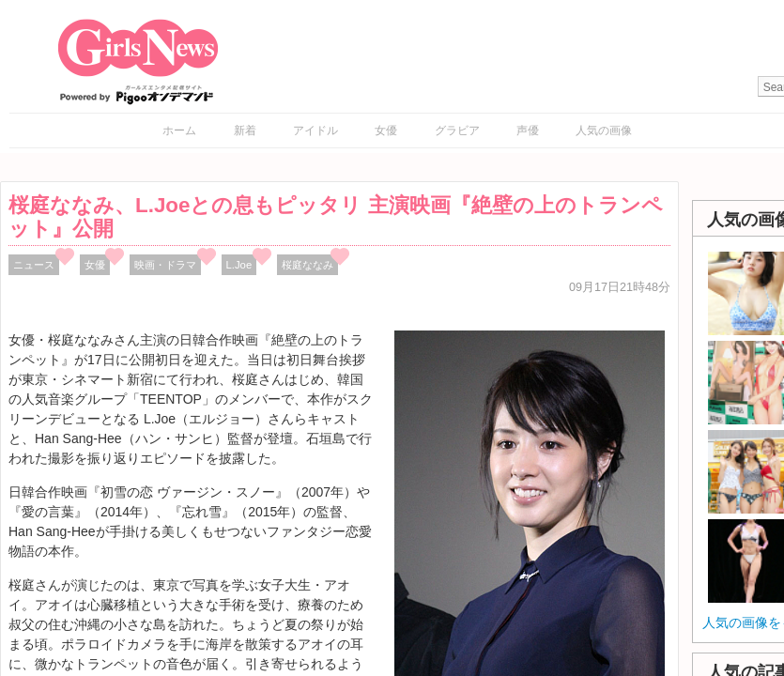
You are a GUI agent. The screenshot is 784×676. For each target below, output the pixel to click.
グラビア (457, 131)
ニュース (34, 265)
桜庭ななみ (307, 265)
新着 (245, 131)
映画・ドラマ (165, 265)
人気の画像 (604, 131)
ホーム (179, 131)
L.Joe (239, 265)
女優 (386, 131)
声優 (528, 131)
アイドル (315, 131)
